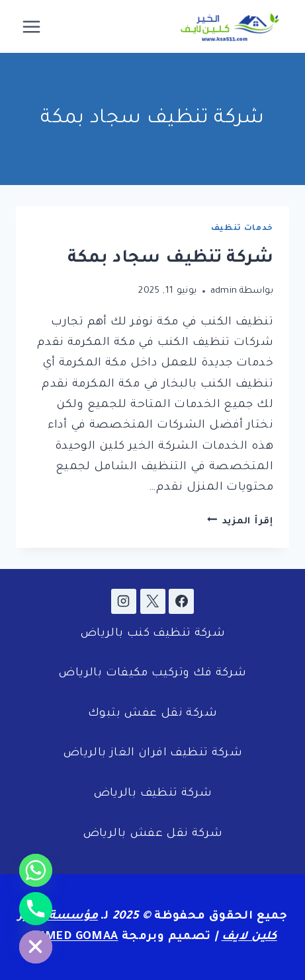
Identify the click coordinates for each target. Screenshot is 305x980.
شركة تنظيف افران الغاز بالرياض (152, 754)
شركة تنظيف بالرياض (153, 794)
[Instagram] (124, 601)
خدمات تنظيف (242, 229)
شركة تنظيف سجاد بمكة (170, 259)
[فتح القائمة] (32, 26)
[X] (153, 601)
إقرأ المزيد (240, 522)
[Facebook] (181, 601)
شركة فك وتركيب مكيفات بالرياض (152, 674)
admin (224, 291)
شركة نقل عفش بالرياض (153, 834)
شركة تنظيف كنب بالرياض (152, 634)
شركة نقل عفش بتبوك (152, 714)
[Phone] (36, 909)
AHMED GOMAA (73, 937)
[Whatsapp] (36, 870)
